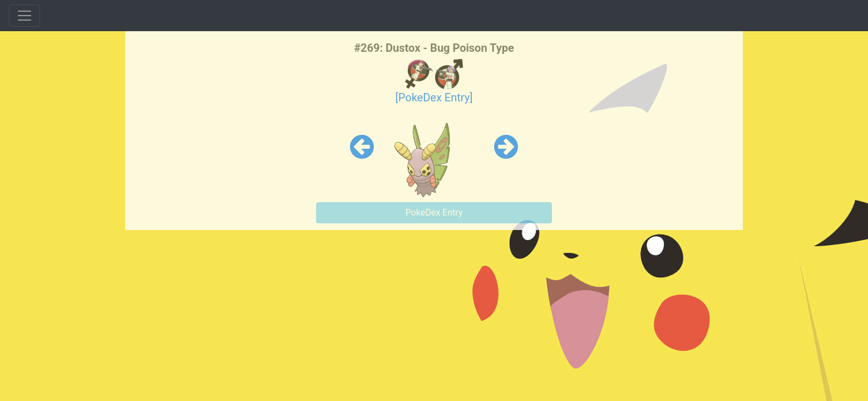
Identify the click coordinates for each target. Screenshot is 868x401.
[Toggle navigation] (24, 16)
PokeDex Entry (434, 212)
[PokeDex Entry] (434, 97)
